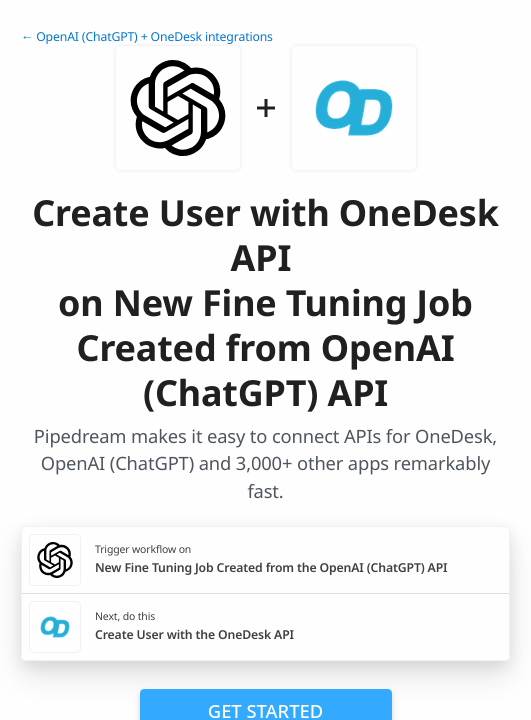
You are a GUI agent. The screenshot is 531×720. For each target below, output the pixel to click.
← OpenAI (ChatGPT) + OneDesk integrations (147, 36)
